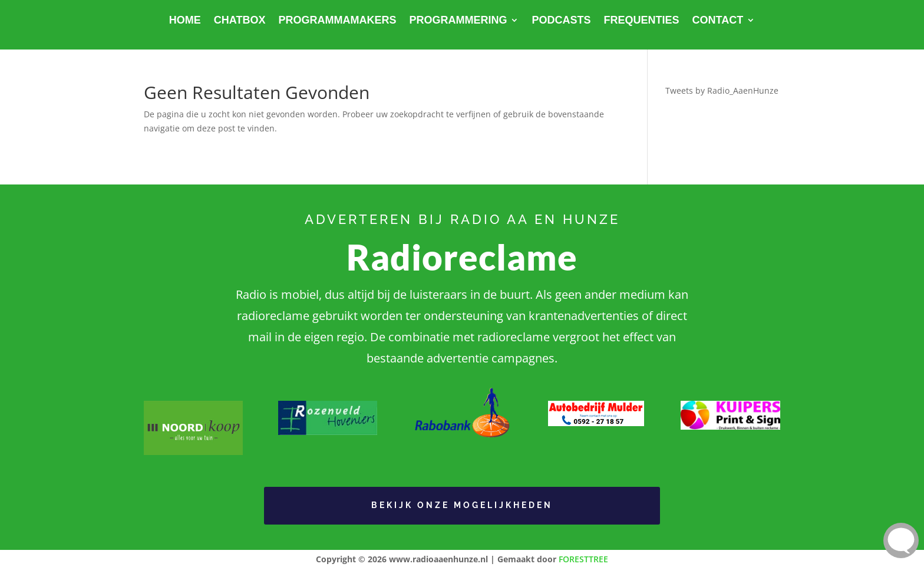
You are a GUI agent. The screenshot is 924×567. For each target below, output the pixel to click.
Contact (718, 21)
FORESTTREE (583, 559)
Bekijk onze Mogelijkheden (462, 505)
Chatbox (240, 21)
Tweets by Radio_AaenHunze (722, 90)
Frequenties (642, 21)
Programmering (458, 21)
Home (185, 21)
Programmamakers (337, 21)
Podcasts (561, 21)
